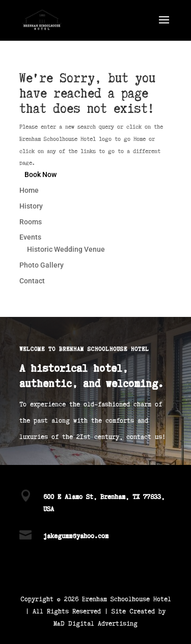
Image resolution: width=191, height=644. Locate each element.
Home (29, 190)
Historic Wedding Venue (66, 249)
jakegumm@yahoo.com (76, 535)
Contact (32, 281)
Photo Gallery (42, 265)
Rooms (31, 222)
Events (30, 237)
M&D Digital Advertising (95, 623)
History (31, 206)
